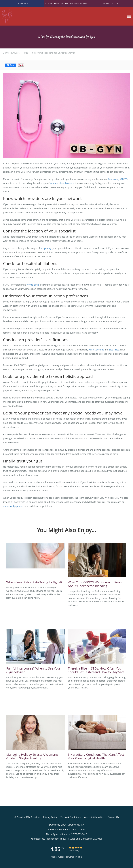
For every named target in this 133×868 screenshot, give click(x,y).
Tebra (80, 857)
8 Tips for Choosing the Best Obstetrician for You (54, 53)
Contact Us (113, 817)
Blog (26, 53)
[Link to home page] (27, 16)
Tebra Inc (35, 817)
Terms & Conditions (71, 817)
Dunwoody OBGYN (11, 53)
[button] (66, 4)
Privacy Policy (50, 817)
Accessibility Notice (94, 817)
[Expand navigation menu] (129, 16)
